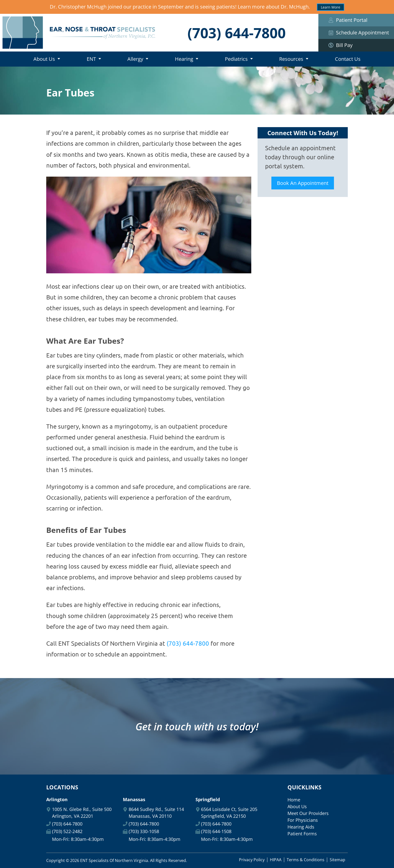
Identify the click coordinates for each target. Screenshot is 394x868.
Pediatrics (236, 59)
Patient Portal (348, 20)
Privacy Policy (252, 860)
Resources (291, 59)
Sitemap (337, 860)
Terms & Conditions (306, 860)
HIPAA (276, 860)
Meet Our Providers (308, 813)
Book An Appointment (303, 183)
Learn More (331, 7)
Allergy (135, 59)
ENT (91, 59)
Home (10, 59)
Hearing (184, 59)
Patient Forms (302, 834)
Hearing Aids (301, 827)
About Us (44, 59)
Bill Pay (356, 45)
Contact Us (348, 59)
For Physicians (303, 820)
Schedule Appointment (359, 33)
